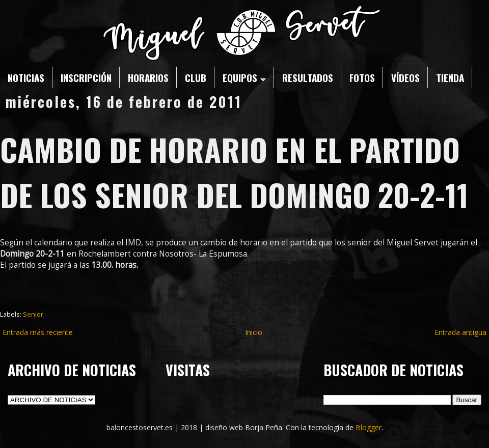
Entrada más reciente (38, 332)
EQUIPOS (244, 77)
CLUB (196, 77)
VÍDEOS (405, 77)
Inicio (254, 332)
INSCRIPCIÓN (86, 77)
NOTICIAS (26, 77)
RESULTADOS (308, 77)
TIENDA (450, 77)
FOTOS (362, 77)
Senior (33, 314)
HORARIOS (148, 77)
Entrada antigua (460, 332)
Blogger (369, 427)
